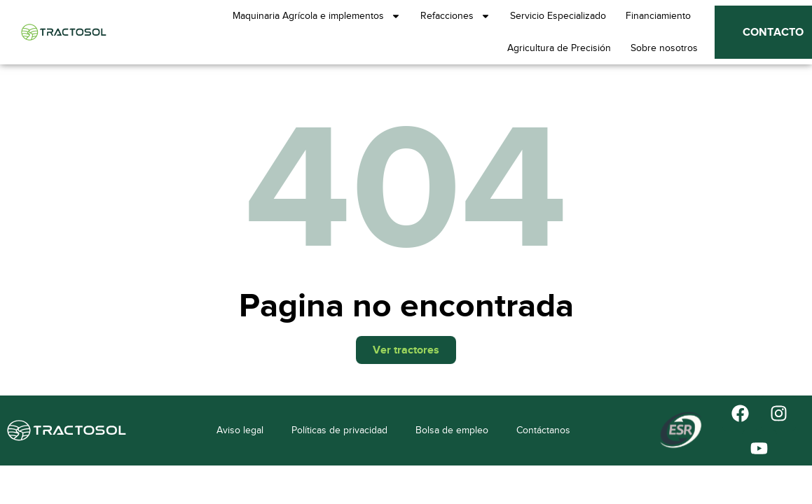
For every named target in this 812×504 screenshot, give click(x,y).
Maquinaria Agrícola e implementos (317, 16)
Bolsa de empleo (452, 430)
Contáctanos (543, 430)
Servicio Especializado (558, 16)
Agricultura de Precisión (559, 48)
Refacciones (455, 16)
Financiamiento (658, 16)
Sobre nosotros (664, 48)
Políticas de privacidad (339, 430)
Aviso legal (240, 430)
